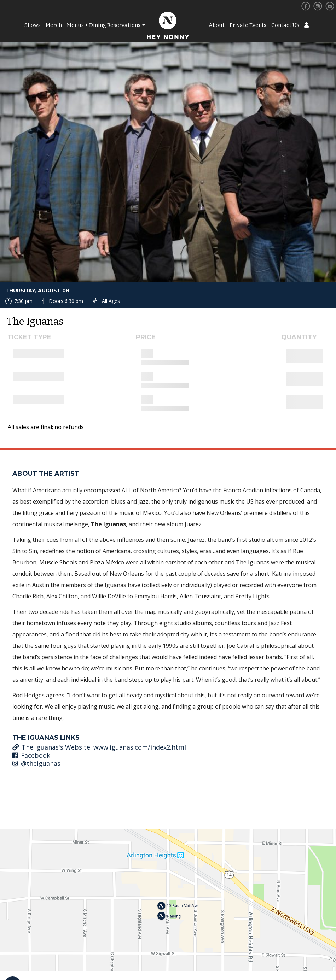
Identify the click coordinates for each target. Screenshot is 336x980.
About (217, 25)
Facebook (31, 755)
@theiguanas (36, 763)
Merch (54, 25)
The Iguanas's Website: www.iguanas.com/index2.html (99, 747)
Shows (33, 25)
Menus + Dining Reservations (104, 25)
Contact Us (285, 25)
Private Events (248, 25)
